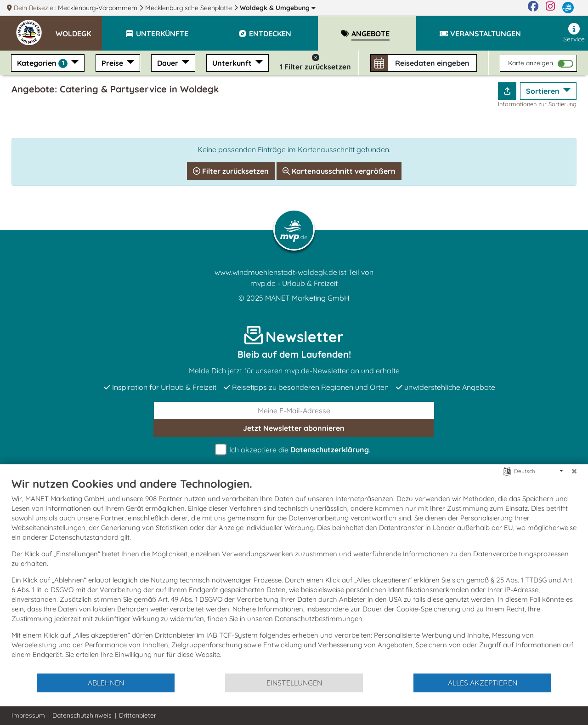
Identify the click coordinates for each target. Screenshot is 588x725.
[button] (79, 29)
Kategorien (43, 63)
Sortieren (544, 91)
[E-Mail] (294, 411)
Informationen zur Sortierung (537, 104)
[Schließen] (574, 471)
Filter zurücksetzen (231, 171)
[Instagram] (550, 8)
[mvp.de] (568, 8)
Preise (113, 63)
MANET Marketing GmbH (307, 298)
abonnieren (294, 428)
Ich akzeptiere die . (294, 450)
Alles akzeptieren (483, 683)
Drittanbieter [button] (138, 715)
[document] (294, 575)
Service (574, 33)
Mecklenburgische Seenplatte (189, 8)
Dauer (169, 63)
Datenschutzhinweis (82, 715)
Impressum (28, 715)
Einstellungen (294, 683)
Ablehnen (106, 683)
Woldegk (278, 8)
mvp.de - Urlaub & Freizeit (294, 283)
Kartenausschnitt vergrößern (339, 171)
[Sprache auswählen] (507, 471)
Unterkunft (233, 63)
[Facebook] (533, 8)
